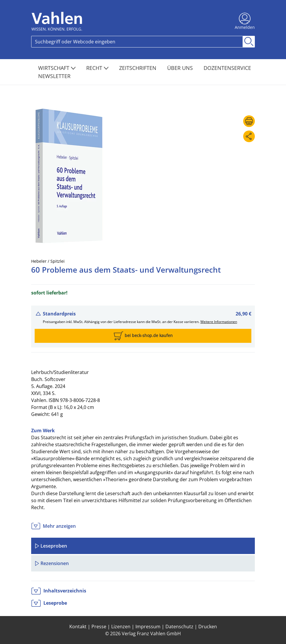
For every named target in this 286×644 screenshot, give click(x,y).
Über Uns (181, 68)
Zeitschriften (138, 68)
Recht (97, 68)
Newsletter (54, 76)
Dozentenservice (227, 68)
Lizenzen (121, 627)
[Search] (137, 42)
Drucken (208, 627)
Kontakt (78, 627)
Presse (99, 627)
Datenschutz (179, 627)
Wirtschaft (57, 68)
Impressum (148, 627)
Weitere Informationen (219, 322)
